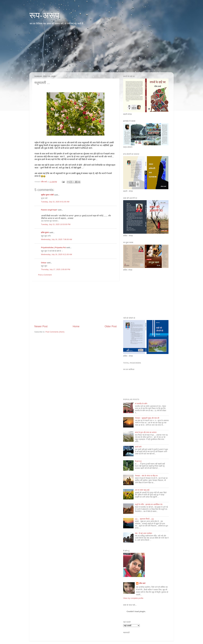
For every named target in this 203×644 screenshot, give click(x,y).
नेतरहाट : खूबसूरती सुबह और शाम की (147, 418)
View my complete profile (133, 598)
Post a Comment (45, 275)
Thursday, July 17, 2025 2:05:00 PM (56, 270)
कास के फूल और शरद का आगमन (146, 432)
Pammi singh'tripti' (49, 210)
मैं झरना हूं (138, 461)
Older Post (111, 326)
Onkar (44, 263)
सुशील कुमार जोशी (47, 195)
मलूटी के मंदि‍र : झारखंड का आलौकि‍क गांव (149, 504)
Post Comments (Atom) (55, 332)
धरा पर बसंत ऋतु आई (142, 490)
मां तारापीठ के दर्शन (141, 404)
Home (76, 326)
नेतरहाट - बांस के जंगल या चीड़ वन (146, 476)
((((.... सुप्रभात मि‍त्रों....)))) (144, 519)
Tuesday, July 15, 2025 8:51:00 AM (55, 202)
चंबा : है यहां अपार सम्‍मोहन (144, 533)
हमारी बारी (138, 447)
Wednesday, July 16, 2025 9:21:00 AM (56, 254)
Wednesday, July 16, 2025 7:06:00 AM (56, 239)
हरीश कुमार (45, 233)
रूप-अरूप (44, 15)
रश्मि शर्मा (142, 583)
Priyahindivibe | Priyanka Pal (53, 248)
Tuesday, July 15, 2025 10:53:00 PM (56, 224)
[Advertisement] (101, 51)
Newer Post (41, 326)
